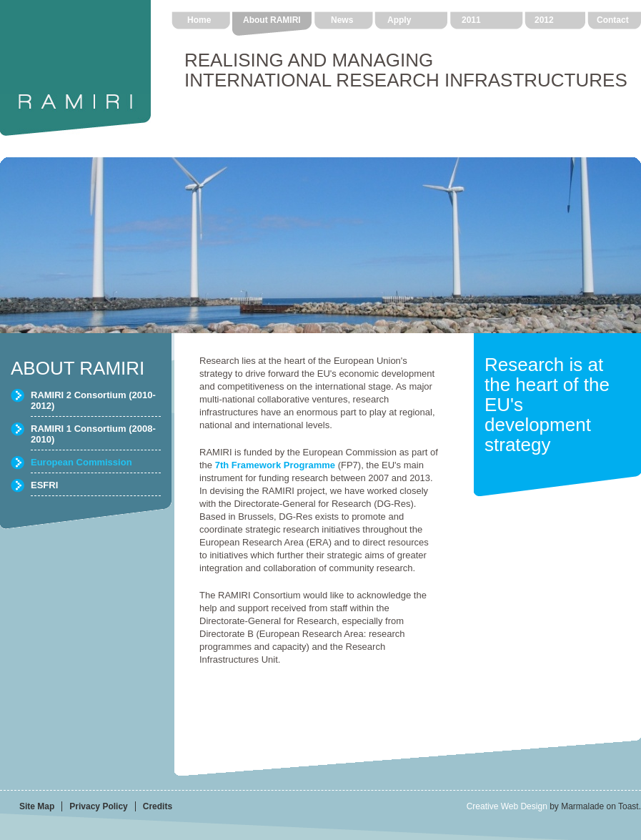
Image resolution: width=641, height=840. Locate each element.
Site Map (37, 806)
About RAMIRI (272, 20)
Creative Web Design (507, 806)
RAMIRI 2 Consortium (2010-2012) (93, 400)
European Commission (81, 462)
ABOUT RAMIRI (78, 368)
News (342, 20)
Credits (158, 806)
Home (199, 20)
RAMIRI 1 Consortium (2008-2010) (93, 434)
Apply (399, 20)
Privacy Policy (98, 806)
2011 (471, 20)
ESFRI (44, 485)
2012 (544, 20)
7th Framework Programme (275, 465)
